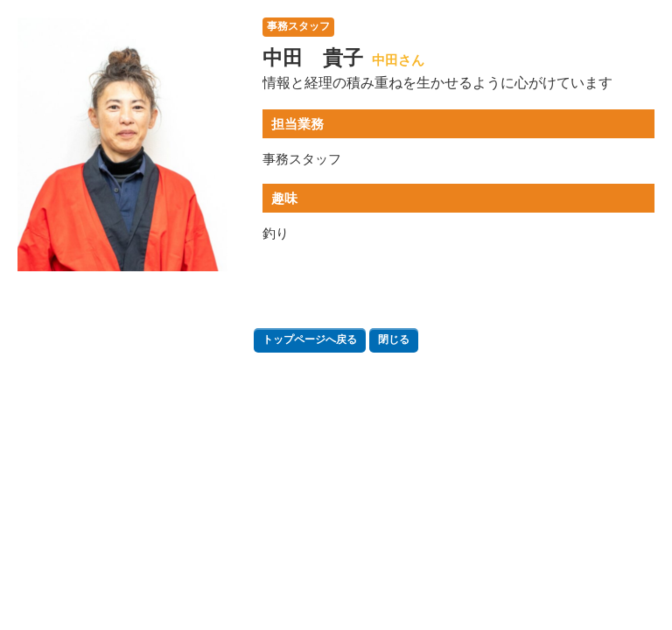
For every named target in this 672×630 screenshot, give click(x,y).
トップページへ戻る (310, 339)
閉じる (394, 339)
